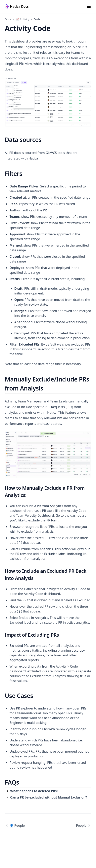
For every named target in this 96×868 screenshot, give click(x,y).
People (84, 825)
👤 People (15, 825)
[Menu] (89, 6)
